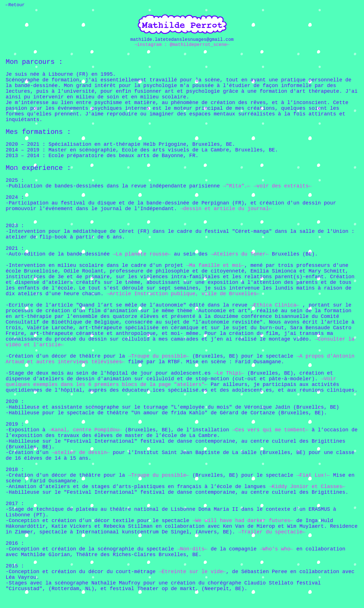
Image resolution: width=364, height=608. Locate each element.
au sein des (192, 254)
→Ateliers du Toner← (240, 254)
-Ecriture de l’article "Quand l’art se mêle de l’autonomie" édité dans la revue (128, 305)
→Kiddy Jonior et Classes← (307, 487)
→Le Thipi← (229, 373)
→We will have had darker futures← (243, 521)
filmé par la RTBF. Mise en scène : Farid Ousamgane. (205, 362)
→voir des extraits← (281, 186)
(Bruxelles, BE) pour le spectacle (241, 356)
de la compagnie (234, 549)
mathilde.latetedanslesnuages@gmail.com (182, 40)
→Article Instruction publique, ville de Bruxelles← (183, 294)
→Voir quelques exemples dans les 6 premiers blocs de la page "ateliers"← (171, 382)
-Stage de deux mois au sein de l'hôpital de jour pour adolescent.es (110, 373)
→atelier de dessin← (81, 453)
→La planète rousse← (142, 254)
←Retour (15, 5)
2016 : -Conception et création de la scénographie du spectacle (91, 546)
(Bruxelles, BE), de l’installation (177, 430)
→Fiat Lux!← (313, 475)
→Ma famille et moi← (215, 265)
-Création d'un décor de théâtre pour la (67, 356)
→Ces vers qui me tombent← (270, 430)
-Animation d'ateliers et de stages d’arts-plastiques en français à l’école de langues (137, 487)
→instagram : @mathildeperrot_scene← (182, 45)
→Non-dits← (192, 549)
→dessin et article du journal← (226, 209)
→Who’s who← (277, 549)
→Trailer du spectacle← (272, 532)
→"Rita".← (237, 186)
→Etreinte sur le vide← (192, 572)
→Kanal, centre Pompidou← (85, 430)
